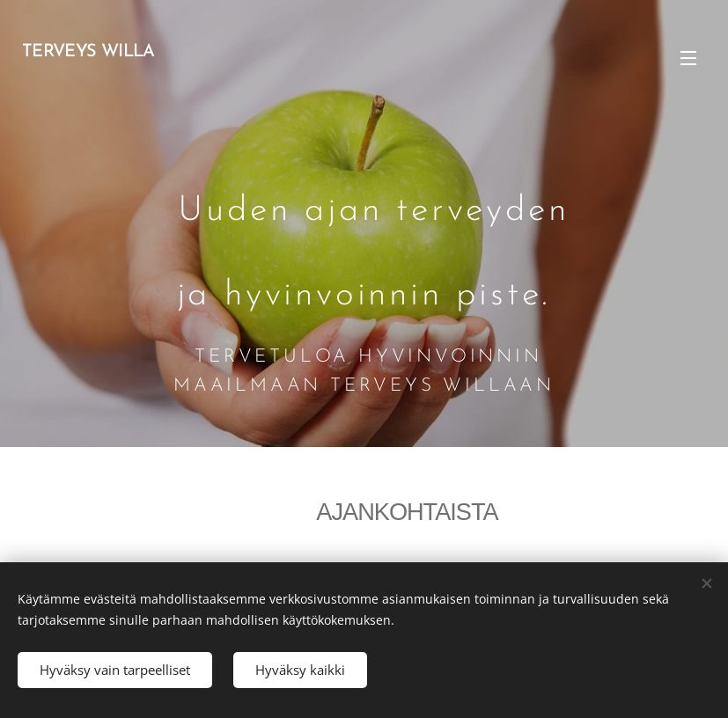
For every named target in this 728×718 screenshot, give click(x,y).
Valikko (688, 58)
